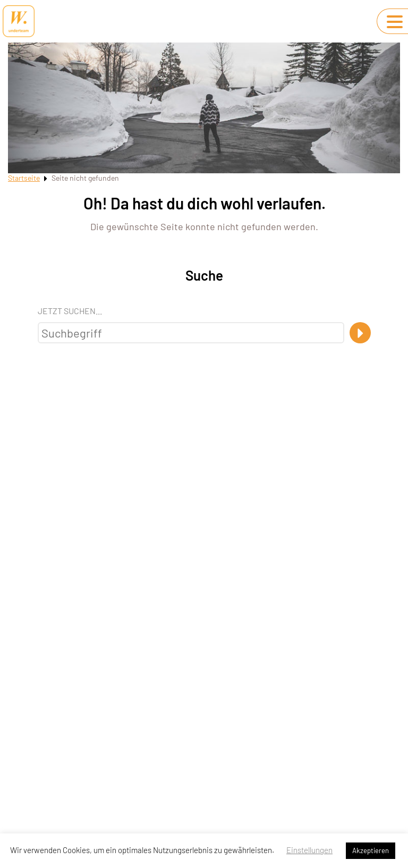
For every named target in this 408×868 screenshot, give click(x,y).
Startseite (24, 178)
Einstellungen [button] (309, 850)
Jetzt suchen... (70, 311)
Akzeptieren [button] (371, 850)
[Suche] (360, 333)
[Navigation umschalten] (395, 22)
